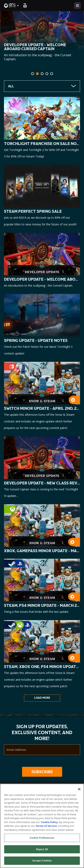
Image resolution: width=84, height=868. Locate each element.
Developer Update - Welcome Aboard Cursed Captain (35, 47)
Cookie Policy (49, 822)
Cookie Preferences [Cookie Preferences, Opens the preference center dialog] (42, 838)
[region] (42, 826)
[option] (42, 46)
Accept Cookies (42, 860)
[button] (12, 6)
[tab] (33, 74)
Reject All (42, 849)
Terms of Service (46, 826)
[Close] (79, 789)
